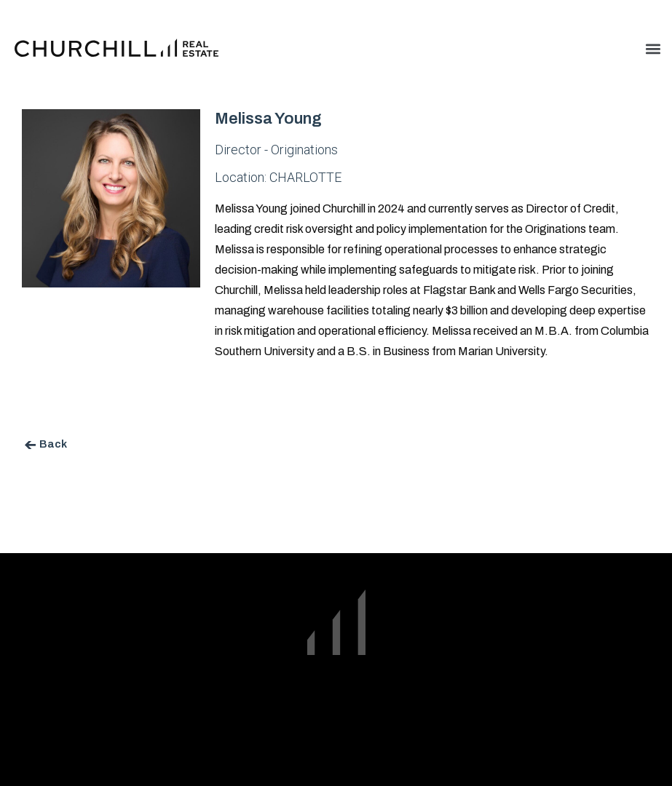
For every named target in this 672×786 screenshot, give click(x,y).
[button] (653, 48)
